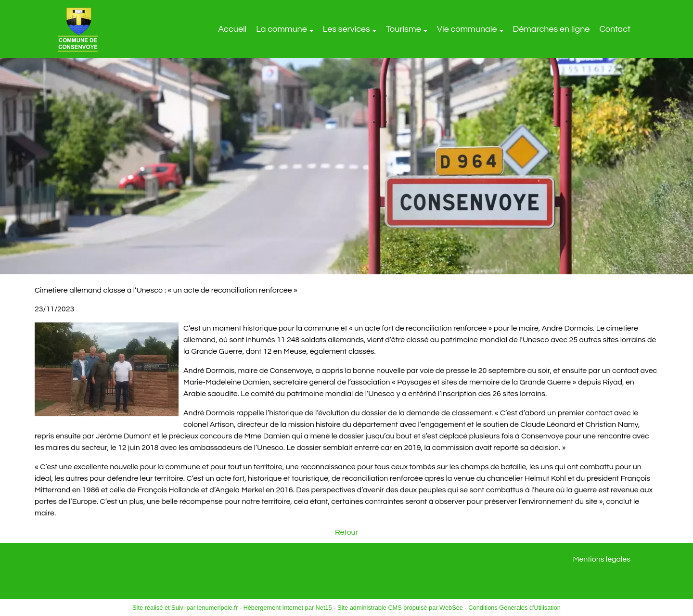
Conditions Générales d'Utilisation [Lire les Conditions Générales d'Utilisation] (514, 608)
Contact (615, 29)
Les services (346, 29)
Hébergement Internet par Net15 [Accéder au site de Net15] (287, 608)
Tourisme (404, 29)
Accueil (232, 29)
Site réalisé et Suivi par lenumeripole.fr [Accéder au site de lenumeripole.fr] (185, 608)
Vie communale (467, 29)
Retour (346, 532)
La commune (282, 29)
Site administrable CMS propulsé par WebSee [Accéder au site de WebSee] (400, 608)
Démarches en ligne (552, 29)
